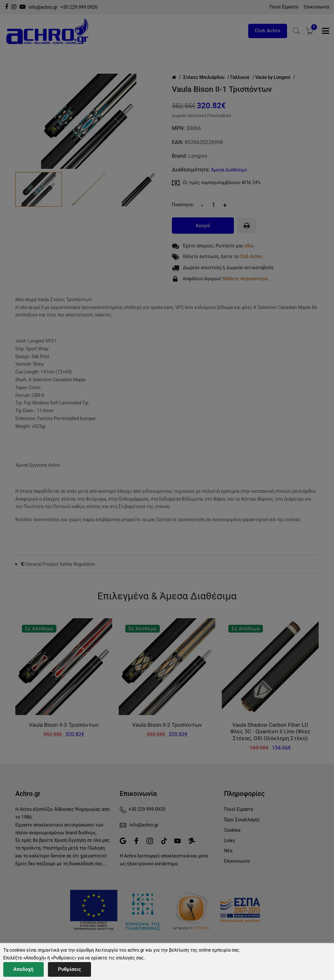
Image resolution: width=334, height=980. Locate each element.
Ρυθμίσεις (69, 969)
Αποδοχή (23, 969)
